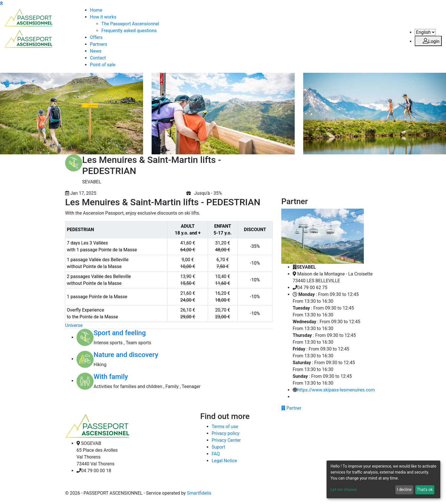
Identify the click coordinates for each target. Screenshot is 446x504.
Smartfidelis (199, 493)
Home (96, 10)
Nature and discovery (126, 355)
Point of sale (103, 65)
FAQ (216, 454)
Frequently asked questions (129, 31)
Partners (99, 44)
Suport (218, 447)
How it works (103, 17)
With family (111, 377)
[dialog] (383, 479)
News (96, 51)
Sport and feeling (120, 333)
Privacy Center (226, 440)
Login (428, 41)
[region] (169, 272)
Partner (291, 408)
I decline (404, 490)
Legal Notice (224, 461)
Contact (98, 58)
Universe (74, 325)
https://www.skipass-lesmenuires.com (336, 390)
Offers (96, 37)
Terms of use (225, 427)
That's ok (425, 490)
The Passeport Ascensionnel (130, 24)
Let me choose (344, 490)
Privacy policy (226, 433)
